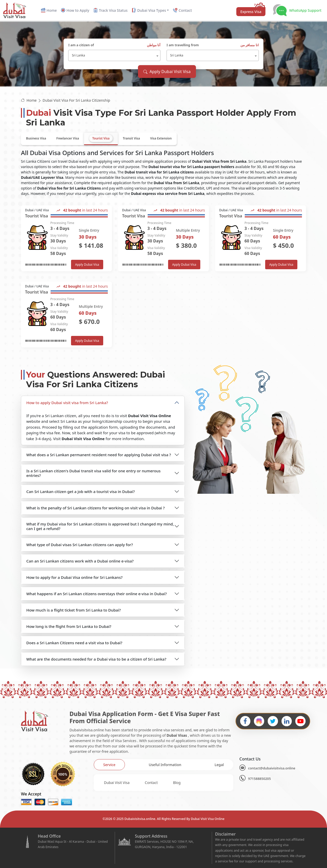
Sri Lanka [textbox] (78, 55)
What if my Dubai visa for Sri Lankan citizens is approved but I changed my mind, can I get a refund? (100, 526)
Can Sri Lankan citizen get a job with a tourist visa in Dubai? (80, 491)
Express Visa (251, 12)
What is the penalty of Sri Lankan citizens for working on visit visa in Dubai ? (96, 508)
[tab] (36, 138)
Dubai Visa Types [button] (149, 10)
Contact (151, 783)
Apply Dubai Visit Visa (167, 72)
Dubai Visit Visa (117, 783)
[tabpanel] (163, 276)
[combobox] (114, 55)
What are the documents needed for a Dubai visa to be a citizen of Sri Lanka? (96, 659)
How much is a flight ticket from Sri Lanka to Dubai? (74, 610)
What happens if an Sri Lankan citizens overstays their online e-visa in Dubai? (97, 594)
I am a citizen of (114, 45)
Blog (177, 783)
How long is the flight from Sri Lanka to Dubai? (69, 626)
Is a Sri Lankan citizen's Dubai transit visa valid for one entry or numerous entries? (94, 473)
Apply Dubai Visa (87, 265)
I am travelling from (213, 45)
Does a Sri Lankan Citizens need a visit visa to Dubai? (74, 643)
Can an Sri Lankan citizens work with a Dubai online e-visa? (80, 561)
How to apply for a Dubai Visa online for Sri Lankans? (74, 577)
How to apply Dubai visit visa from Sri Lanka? (67, 403)
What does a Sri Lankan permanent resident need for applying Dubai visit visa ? (99, 455)
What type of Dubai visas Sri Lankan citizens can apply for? (80, 545)
